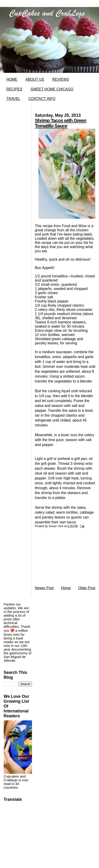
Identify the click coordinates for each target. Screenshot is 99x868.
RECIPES (14, 89)
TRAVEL (13, 99)
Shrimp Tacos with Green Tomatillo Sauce (60, 123)
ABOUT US (35, 79)
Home (66, 588)
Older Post (87, 588)
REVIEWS (61, 79)
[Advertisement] (63, 558)
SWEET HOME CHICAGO (52, 89)
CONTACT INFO (42, 99)
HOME (12, 79)
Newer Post (44, 588)
